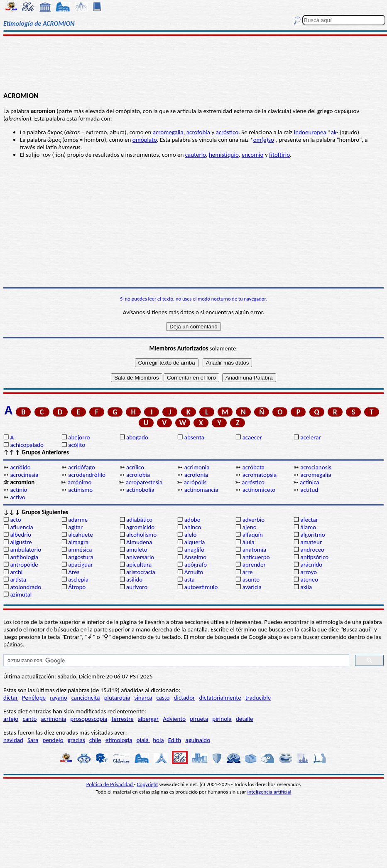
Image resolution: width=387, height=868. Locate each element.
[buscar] (175, 661)
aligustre (21, 542)
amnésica (80, 550)
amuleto (137, 550)
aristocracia (141, 572)
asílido (134, 579)
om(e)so (264, 140)
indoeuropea (310, 132)
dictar (11, 698)
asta (190, 579)
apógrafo (196, 565)
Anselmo (195, 557)
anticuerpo (256, 557)
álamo (308, 527)
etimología (119, 740)
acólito (77, 445)
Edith (175, 740)
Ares (74, 572)
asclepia (78, 579)
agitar (75, 527)
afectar (309, 520)
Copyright (148, 784)
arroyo (309, 572)
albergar (148, 719)
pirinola (222, 719)
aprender (254, 565)
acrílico (135, 467)
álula (249, 542)
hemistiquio (224, 155)
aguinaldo (198, 740)
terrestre (122, 719)
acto (15, 520)
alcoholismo (141, 535)
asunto (251, 579)
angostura (81, 557)
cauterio (196, 155)
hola (158, 740)
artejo (11, 719)
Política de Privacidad (110, 784)
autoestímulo (201, 587)
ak (334, 132)
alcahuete (81, 535)
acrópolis (195, 482)
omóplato (145, 140)
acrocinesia (24, 475)
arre (248, 572)
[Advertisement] (193, 63)
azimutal (21, 594)
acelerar (310, 437)
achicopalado (27, 445)
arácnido (311, 565)
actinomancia (201, 490)
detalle (245, 719)
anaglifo (194, 550)
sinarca (143, 698)
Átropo (77, 587)
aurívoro (137, 587)
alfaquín (253, 535)
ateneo (309, 579)
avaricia (252, 587)
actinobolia (140, 490)
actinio (18, 490)
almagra (78, 542)
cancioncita (86, 698)
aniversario (140, 557)
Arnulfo (194, 572)
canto (29, 719)
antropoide (24, 565)
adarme (78, 520)
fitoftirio (279, 155)
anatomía (255, 550)
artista (18, 579)
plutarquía (117, 698)
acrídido (20, 467)
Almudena (139, 542)
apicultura (139, 565)
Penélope (34, 698)
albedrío (20, 535)
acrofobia (198, 132)
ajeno (250, 527)
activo (17, 497)
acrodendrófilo (87, 475)
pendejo (53, 740)
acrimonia (197, 467)
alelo (190, 535)
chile (95, 740)
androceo (312, 550)
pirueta (199, 719)
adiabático (139, 520)
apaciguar (80, 565)
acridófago (81, 467)
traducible (258, 698)
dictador (185, 698)
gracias (76, 740)
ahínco (193, 527)
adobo (192, 520)
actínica (310, 482)
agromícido (140, 527)
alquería (195, 542)
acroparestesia (144, 482)
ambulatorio (26, 550)
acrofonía (196, 475)
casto (163, 698)
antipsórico (314, 557)
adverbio (254, 520)
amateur (311, 542)
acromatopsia (260, 475)
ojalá (143, 740)
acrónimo (80, 482)
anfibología (24, 557)
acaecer (252, 437)
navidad (13, 740)
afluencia (21, 527)
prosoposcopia (89, 719)
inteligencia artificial (269, 792)
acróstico (227, 132)
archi (16, 572)
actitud (309, 490)
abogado (137, 437)
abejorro (79, 437)
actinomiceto (259, 490)
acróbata (254, 467)
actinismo (80, 490)
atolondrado (26, 587)
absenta (194, 437)
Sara (33, 740)
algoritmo (312, 535)
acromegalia (168, 132)
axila (306, 587)
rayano (58, 698)
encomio (253, 155)
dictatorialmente (220, 698)
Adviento (174, 719)
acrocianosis (316, 467)
